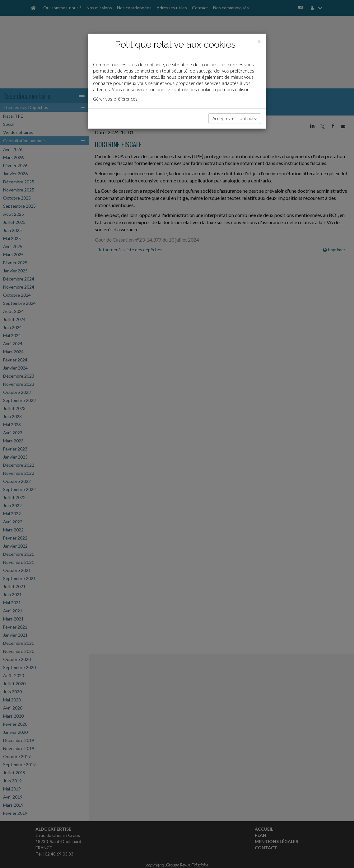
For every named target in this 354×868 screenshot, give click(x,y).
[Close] (259, 42)
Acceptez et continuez (235, 118)
